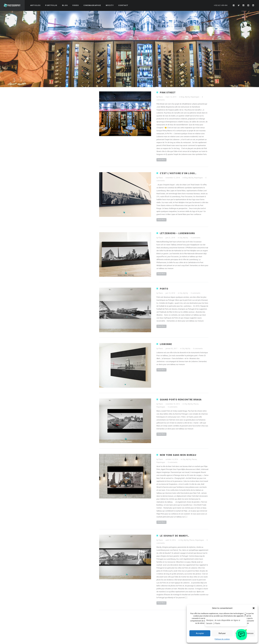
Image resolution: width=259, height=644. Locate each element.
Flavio (161, 97)
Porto (164, 289)
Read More (161, 160)
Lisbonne (166, 344)
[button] (254, 608)
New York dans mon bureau (178, 455)
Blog (182, 97)
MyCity (187, 97)
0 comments (196, 238)
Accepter (200, 633)
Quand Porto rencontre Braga (181, 400)
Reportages (195, 97)
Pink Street (168, 93)
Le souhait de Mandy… (175, 536)
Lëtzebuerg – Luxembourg (177, 233)
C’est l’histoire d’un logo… (178, 173)
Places (196, 404)
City (181, 238)
